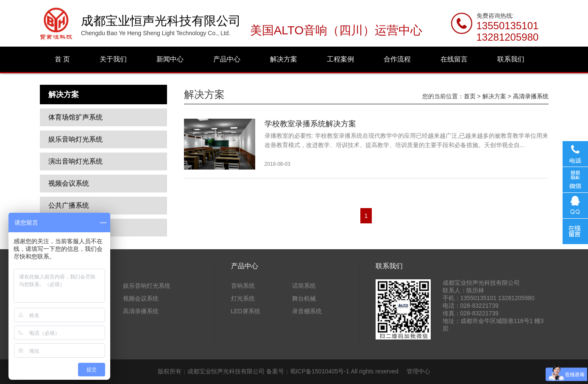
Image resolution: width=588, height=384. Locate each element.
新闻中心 (170, 59)
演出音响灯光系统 (75, 161)
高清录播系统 (531, 96)
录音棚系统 (307, 311)
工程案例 (340, 59)
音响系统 (243, 286)
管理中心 (418, 371)
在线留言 (454, 59)
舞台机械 (304, 298)
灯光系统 (243, 298)
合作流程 (397, 59)
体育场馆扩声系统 (75, 117)
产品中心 (227, 59)
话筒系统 (304, 286)
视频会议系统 (69, 183)
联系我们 (511, 59)
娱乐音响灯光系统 (75, 139)
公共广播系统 (69, 205)
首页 (470, 96)
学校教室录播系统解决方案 (310, 124)
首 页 (62, 59)
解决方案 (284, 59)
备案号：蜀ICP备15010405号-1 (308, 371)
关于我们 (113, 59)
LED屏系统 (246, 311)
